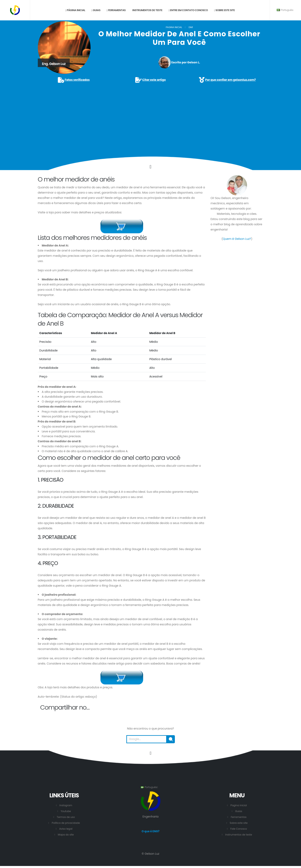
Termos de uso (66, 817)
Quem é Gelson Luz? (237, 239)
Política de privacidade (66, 823)
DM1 (191, 27)
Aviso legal (66, 829)
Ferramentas (116, 10)
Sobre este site (224, 10)
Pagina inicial (174, 27)
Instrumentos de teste (147, 10)
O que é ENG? (150, 831)
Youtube (66, 811)
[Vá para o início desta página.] (151, 753)
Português (285, 10)
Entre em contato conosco (188, 10)
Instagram (66, 805)
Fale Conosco (239, 829)
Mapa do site (66, 835)
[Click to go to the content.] (150, 167)
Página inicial (75, 10)
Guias (96, 10)
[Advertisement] (151, 114)
